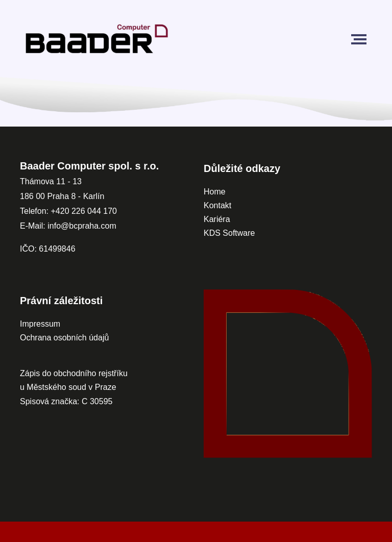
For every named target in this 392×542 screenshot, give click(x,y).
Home (215, 192)
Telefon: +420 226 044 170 (68, 211)
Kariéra (217, 219)
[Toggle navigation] (361, 39)
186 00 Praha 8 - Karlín (62, 196)
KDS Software (229, 233)
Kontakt (219, 205)
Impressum (40, 324)
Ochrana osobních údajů (64, 338)
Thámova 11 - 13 (51, 181)
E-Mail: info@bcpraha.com (68, 226)
